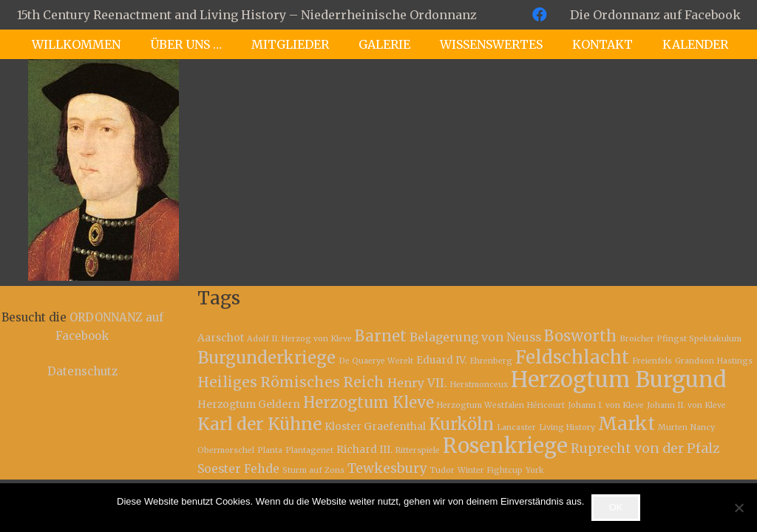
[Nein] (739, 508)
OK (616, 507)
